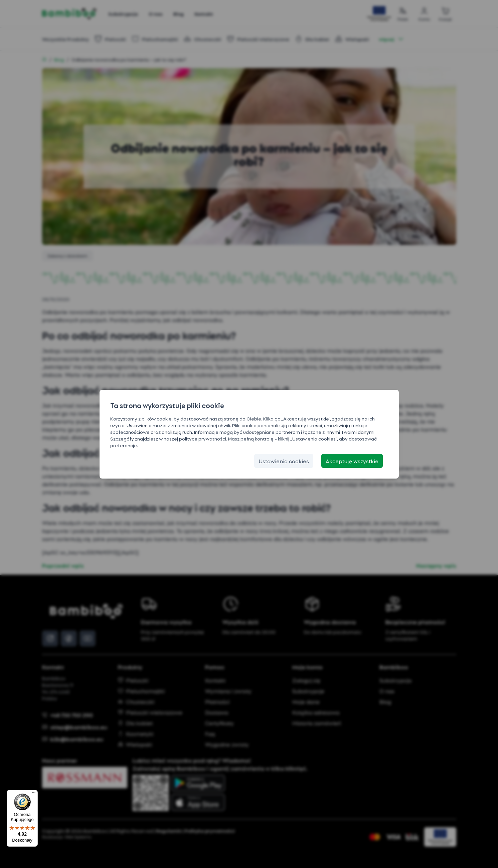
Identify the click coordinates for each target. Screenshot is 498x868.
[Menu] (34, 794)
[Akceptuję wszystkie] (352, 461)
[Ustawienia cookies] (284, 461)
